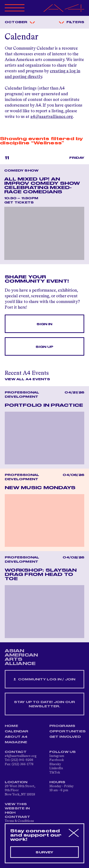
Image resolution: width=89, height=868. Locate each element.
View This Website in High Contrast (18, 811)
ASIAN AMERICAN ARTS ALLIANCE (21, 657)
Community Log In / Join (44, 680)
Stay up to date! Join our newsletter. (45, 704)
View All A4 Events (28, 379)
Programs (62, 726)
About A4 (16, 737)
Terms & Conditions (19, 821)
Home (11, 726)
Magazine (16, 742)
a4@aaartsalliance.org (52, 117)
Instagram (57, 756)
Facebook (57, 760)
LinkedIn (56, 768)
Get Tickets (19, 203)
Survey (44, 852)
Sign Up (44, 347)
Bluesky (55, 764)
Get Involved (65, 737)
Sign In (44, 324)
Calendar (17, 731)
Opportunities (68, 731)
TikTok (55, 773)
